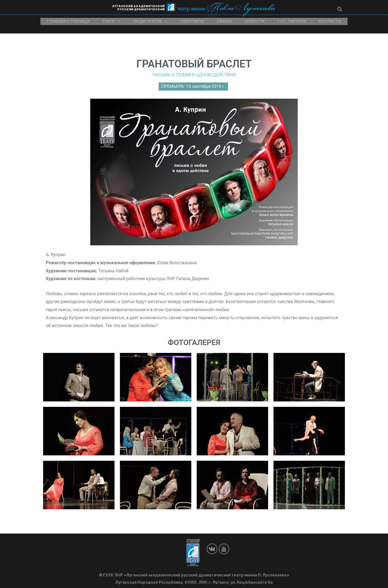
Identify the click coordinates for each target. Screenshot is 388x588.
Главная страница (68, 20)
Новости (255, 20)
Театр (111, 20)
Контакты (330, 20)
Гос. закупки (292, 20)
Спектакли (192, 20)
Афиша (224, 20)
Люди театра (150, 20)
